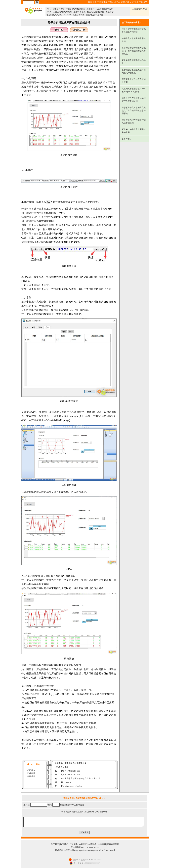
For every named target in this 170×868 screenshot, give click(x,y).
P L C (49, 9)
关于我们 (55, 844)
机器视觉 (99, 15)
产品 (118, 2)
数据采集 (91, 12)
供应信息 (31, 776)
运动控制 (109, 9)
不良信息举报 (113, 844)
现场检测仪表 (79, 9)
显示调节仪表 (80, 12)
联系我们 (64, 844)
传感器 (69, 9)
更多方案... (126, 139)
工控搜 (100, 2)
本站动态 (83, 844)
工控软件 (90, 9)
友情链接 (92, 844)
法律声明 (102, 844)
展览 (145, 2)
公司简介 (31, 770)
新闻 (94, 2)
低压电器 (90, 15)
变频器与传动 (58, 9)
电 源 (49, 15)
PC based (67, 15)
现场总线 (68, 12)
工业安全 (110, 12)
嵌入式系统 (57, 15)
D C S (49, 12)
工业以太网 (58, 12)
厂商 (127, 2)
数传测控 (100, 12)
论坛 (105, 2)
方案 (123, 2)
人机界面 (100, 9)
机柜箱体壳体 (79, 15)
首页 (90, 2)
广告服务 (74, 844)
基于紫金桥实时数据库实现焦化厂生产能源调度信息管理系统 (134, 51)
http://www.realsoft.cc (73, 786)
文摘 (136, 2)
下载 (141, 2)
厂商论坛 (112, 2)
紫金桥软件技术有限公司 (76, 763)
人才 (132, 2)
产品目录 (31, 773)
